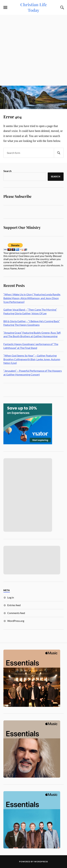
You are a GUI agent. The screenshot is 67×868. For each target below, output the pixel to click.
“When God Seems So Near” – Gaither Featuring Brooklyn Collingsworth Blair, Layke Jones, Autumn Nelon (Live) (32, 359)
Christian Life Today (34, 7)
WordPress (41, 862)
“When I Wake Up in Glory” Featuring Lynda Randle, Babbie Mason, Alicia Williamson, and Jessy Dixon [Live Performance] (32, 298)
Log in (11, 597)
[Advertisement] (33, 50)
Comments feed (16, 613)
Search (7, 171)
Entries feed (14, 605)
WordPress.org (16, 621)
